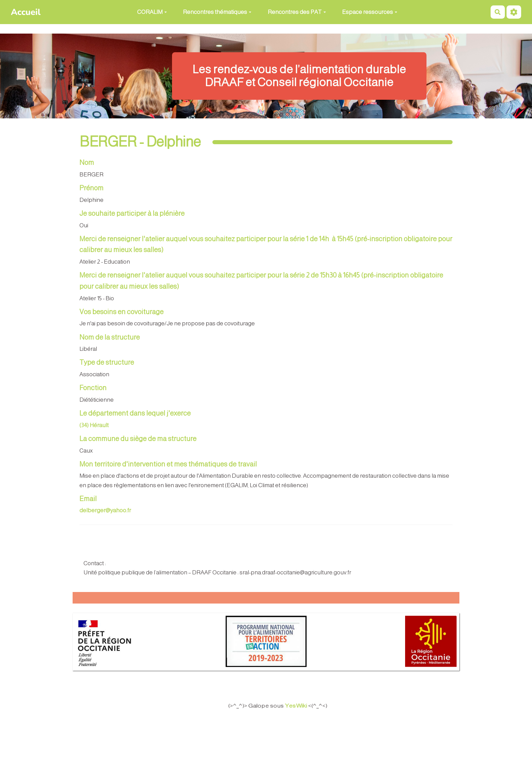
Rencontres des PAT (297, 12)
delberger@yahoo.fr (105, 510)
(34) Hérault (94, 425)
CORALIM (152, 12)
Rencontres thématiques (217, 12)
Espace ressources (370, 12)
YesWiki (301, 706)
